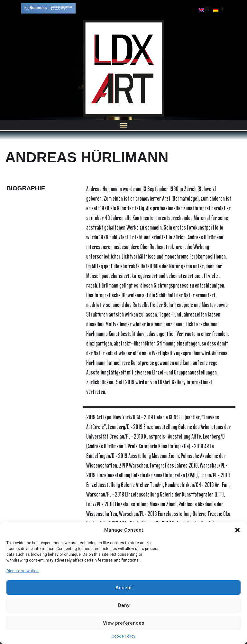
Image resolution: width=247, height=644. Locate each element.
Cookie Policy (123, 636)
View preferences (123, 623)
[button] (237, 530)
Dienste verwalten (23, 571)
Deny (124, 605)
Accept (124, 588)
